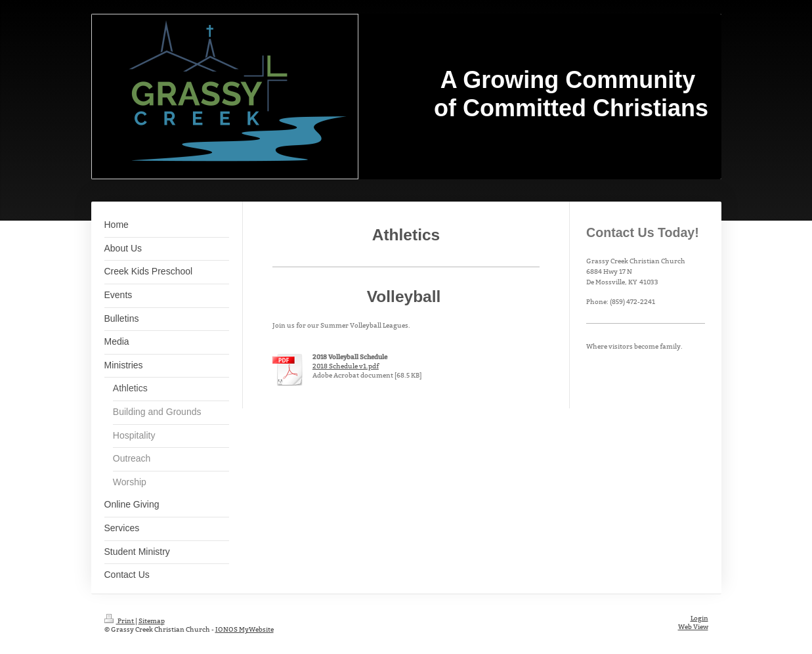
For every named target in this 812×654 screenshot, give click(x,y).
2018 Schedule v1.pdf (346, 366)
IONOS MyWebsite (245, 629)
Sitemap (152, 621)
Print (120, 621)
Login (699, 618)
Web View (693, 627)
